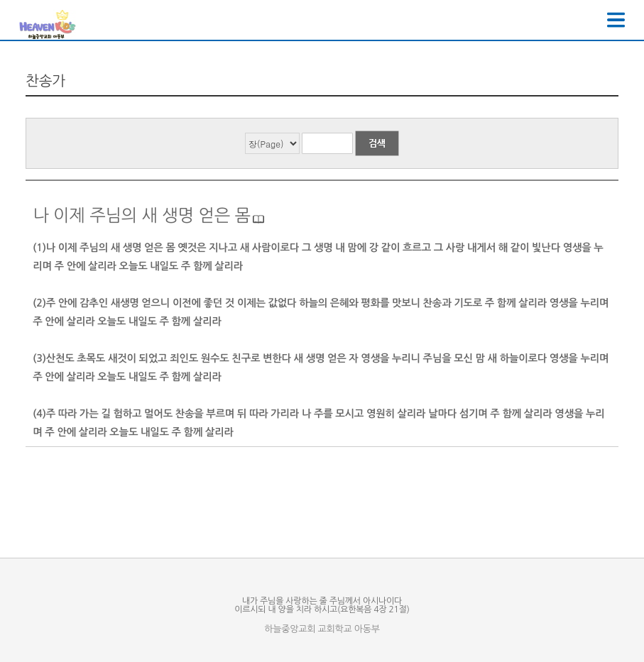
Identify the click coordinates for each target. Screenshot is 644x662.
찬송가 (45, 81)
